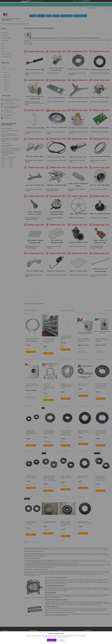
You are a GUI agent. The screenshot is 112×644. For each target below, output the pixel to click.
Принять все (52, 640)
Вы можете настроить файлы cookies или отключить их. (55, 637)
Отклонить (62, 640)
